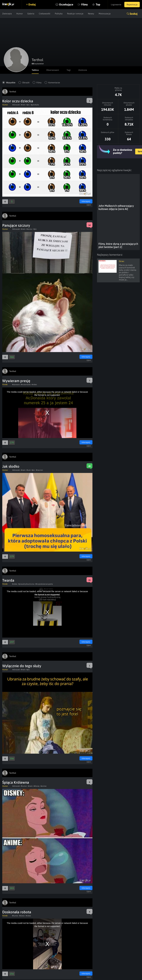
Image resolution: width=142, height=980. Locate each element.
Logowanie (116, 5)
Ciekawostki (45, 14)
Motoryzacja (105, 14)
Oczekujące (66, 4)
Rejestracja (132, 5)
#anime (43, 786)
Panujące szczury (16, 225)
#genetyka (35, 105)
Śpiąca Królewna (16, 782)
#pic (28, 105)
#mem (23, 105)
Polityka (59, 14)
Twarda (8, 580)
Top (98, 4)
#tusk (29, 470)
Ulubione (83, 70)
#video (34, 385)
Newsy (91, 14)
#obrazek (16, 105)
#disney (37, 786)
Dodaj (32, 4)
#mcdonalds (26, 385)
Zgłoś (89, 205)
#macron (39, 470)
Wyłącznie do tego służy (22, 666)
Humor (20, 14)
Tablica (35, 70)
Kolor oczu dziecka (18, 101)
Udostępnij (86, 201)
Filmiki (5, 385)
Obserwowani (53, 70)
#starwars (16, 385)
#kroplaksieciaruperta (44, 584)
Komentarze (54, 83)
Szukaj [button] (134, 14)
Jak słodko (11, 466)
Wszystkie (11, 83)
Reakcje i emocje (75, 14)
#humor (24, 786)
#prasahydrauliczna (26, 584)
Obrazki (26, 83)
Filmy (85, 4)
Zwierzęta (7, 14)
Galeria (31, 14)
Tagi (69, 70)
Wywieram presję (16, 381)
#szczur (29, 229)
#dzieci (22, 916)
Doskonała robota (17, 912)
